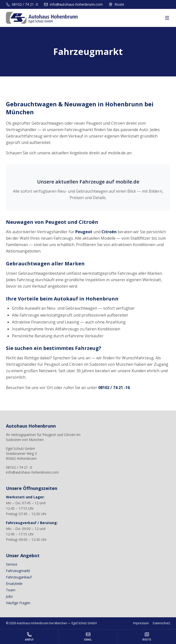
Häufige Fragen (18, 603)
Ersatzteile (14, 584)
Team (11, 590)
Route (116, 4)
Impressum (141, 623)
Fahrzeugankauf (19, 577)
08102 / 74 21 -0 (22, 4)
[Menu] (167, 18)
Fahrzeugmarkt (18, 571)
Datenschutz (161, 623)
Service (12, 564)
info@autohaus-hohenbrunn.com (73, 4)
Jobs (9, 596)
